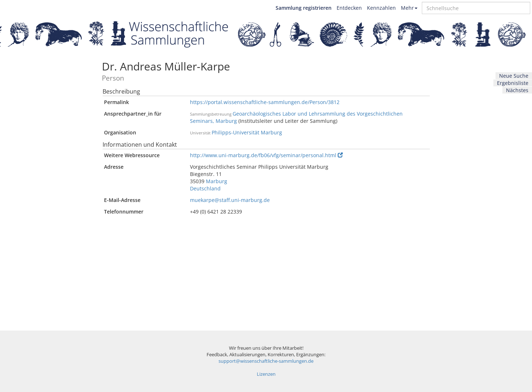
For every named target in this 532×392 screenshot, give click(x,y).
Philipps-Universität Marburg (247, 132)
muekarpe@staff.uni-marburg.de (230, 200)
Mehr (409, 8)
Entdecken (349, 8)
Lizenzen (266, 374)
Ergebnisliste (513, 83)
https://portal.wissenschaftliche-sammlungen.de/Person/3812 (265, 102)
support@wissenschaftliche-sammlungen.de (266, 361)
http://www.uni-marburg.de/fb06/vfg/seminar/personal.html (266, 155)
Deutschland (205, 188)
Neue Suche (514, 76)
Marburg (217, 181)
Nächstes (517, 90)
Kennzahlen (381, 8)
